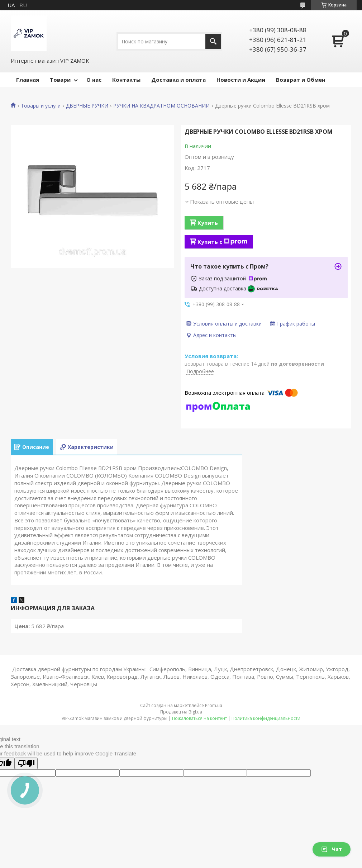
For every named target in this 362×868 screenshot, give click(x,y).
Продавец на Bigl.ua (181, 712)
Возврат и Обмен (301, 80)
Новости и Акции (241, 80)
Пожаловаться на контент (199, 718)
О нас (94, 80)
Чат (332, 849)
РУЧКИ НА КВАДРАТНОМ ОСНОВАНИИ (161, 106)
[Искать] (213, 41)
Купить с (222, 242)
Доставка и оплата (178, 80)
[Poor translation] (26, 763)
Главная (28, 80)
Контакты (126, 80)
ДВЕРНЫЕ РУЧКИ (87, 106)
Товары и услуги (41, 106)
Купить (208, 223)
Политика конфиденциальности (266, 718)
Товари (60, 80)
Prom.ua (214, 705)
